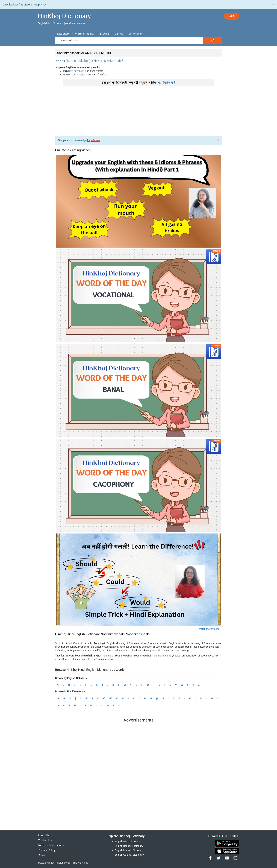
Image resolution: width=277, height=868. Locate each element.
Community (136, 34)
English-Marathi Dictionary (129, 850)
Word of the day (85, 34)
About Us (44, 835)
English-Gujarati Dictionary (129, 855)
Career (42, 855)
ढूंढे (213, 40)
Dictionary (63, 34)
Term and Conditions (51, 845)
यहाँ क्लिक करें (167, 82)
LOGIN (232, 16)
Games (119, 34)
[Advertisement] (139, 111)
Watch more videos (209, 629)
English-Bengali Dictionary (129, 846)
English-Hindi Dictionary (128, 841)
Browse (104, 34)
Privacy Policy (47, 850)
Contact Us (45, 840)
